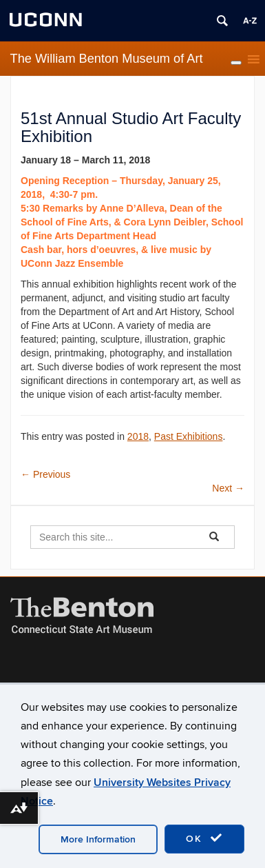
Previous (45, 474)
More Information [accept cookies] (98, 839)
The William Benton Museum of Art (107, 59)
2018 (138, 436)
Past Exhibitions (189, 436)
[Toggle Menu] (236, 63)
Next (228, 488)
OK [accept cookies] (204, 838)
